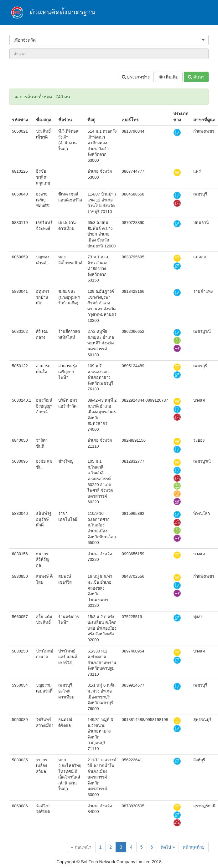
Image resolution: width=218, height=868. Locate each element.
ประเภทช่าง (136, 77)
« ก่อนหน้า (81, 847)
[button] (109, 40)
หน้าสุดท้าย (194, 847)
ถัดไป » (168, 847)
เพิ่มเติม (169, 77)
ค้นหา (196, 77)
